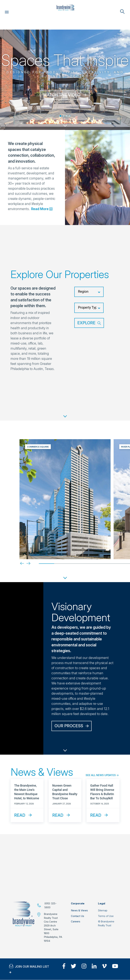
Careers (76, 921)
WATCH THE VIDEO (62, 95)
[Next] (26, 563)
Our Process (69, 726)
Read (20, 815)
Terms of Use (106, 916)
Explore (86, 323)
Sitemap (103, 910)
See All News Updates (101, 775)
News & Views (79, 910)
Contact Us (78, 916)
